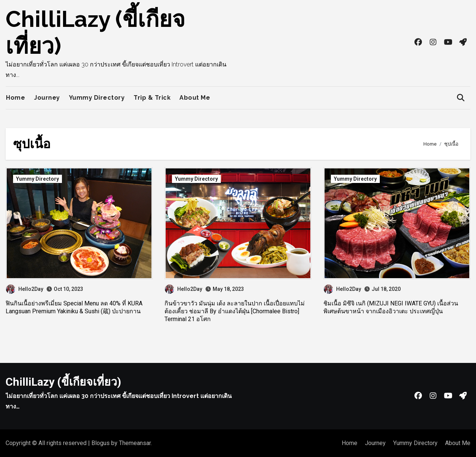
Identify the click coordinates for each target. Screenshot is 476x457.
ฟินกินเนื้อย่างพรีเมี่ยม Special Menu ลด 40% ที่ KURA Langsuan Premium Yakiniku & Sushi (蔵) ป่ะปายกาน (74, 307)
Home (15, 98)
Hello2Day (25, 289)
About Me (195, 98)
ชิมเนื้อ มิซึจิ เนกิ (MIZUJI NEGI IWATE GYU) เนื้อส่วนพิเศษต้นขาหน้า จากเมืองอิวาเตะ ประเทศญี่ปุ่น (391, 307)
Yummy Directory (97, 98)
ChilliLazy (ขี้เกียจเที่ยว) (63, 382)
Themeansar (135, 443)
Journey (47, 98)
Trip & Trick (152, 98)
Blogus (101, 443)
